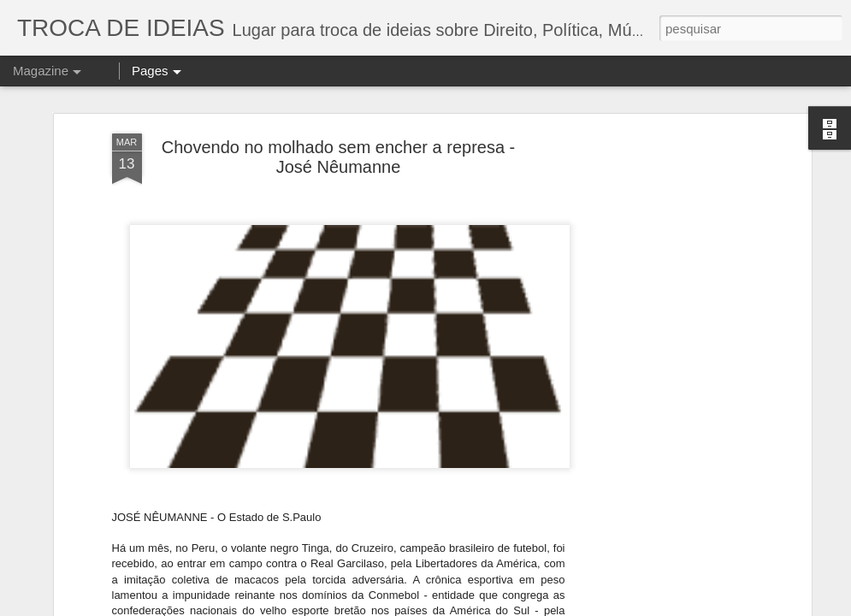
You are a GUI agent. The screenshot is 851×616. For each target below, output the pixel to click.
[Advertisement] (659, 293)
